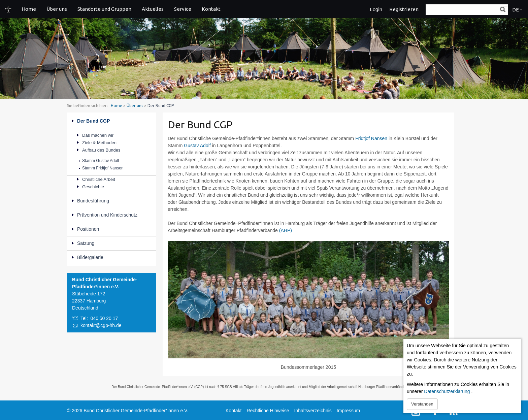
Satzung (86, 243)
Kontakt (211, 9)
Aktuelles (153, 9)
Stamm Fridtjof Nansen (103, 168)
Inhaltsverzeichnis (313, 411)
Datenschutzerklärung (447, 391)
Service (183, 9)
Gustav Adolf (197, 146)
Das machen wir (98, 135)
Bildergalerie (90, 257)
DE (516, 10)
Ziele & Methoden (99, 143)
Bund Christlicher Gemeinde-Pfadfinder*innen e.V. (136, 411)
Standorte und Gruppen (104, 9)
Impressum (348, 411)
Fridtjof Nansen (371, 138)
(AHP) (286, 230)
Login (376, 9)
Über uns (57, 9)
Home (29, 9)
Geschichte (93, 187)
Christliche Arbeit (99, 179)
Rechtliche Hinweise (268, 411)
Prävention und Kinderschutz (107, 215)
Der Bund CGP (93, 121)
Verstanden (422, 404)
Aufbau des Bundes (101, 150)
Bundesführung (93, 201)
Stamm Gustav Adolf (101, 161)
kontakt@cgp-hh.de (101, 325)
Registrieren (404, 9)
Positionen (88, 229)
